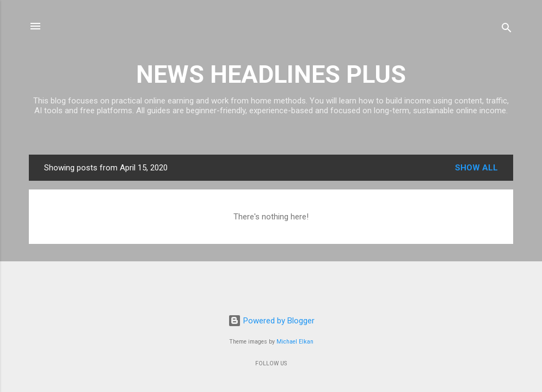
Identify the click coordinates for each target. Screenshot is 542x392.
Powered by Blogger (271, 321)
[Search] (507, 30)
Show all (476, 168)
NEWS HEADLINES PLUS (271, 74)
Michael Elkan (295, 342)
